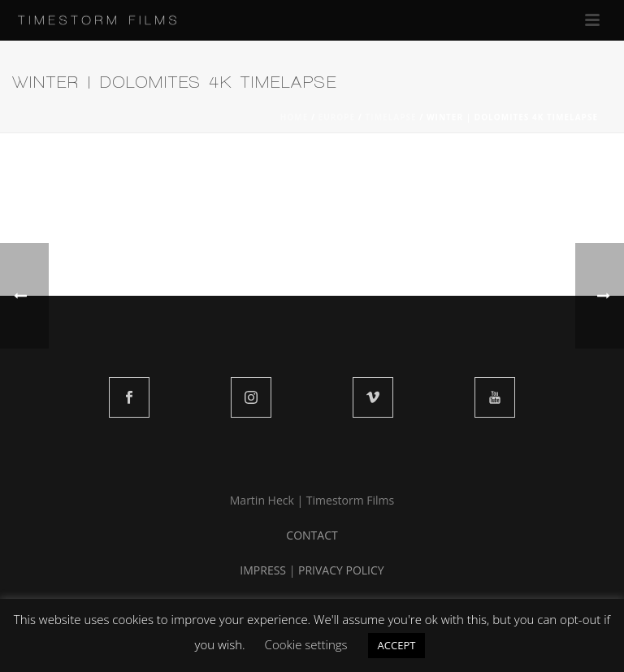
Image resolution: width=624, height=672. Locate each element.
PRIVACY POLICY (341, 570)
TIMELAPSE (391, 117)
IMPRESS (263, 570)
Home (295, 117)
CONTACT (312, 535)
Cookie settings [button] (306, 644)
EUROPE (337, 117)
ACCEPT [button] (397, 645)
